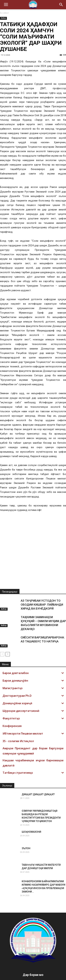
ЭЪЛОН (26, 829)
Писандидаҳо (10, 573)
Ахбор (3, 18)
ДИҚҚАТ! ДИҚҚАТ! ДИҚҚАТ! (38, 775)
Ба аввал (4, 13)
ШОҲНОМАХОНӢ (31, 813)
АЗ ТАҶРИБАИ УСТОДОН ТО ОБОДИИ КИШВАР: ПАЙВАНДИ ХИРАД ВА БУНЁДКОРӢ (42, 585)
